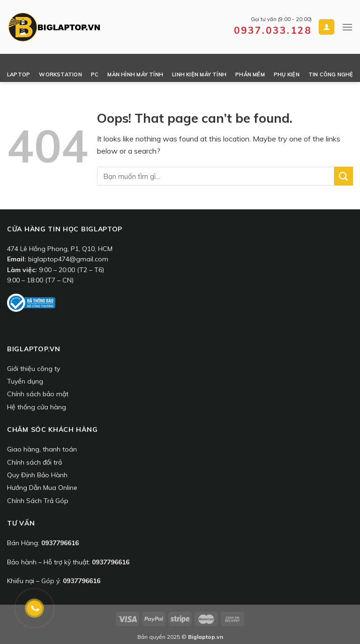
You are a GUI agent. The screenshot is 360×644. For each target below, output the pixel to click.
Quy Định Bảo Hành (37, 475)
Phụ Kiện (287, 74)
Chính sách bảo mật (38, 394)
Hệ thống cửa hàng (37, 407)
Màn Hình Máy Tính (135, 74)
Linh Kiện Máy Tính (199, 74)
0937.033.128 (273, 30)
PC (95, 74)
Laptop (19, 74)
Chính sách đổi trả (34, 462)
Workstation (60, 74)
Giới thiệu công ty (34, 369)
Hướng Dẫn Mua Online (42, 488)
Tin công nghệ (331, 74)
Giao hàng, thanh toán (42, 449)
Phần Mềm (250, 74)
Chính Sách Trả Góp (38, 501)
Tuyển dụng (25, 381)
